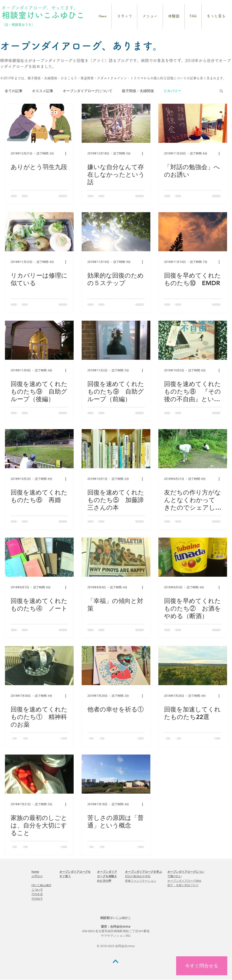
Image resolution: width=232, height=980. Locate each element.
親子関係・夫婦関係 (138, 91)
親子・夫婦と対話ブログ (183, 885)
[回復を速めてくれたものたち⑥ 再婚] (39, 449)
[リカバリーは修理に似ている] (39, 232)
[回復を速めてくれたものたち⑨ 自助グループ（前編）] (116, 340)
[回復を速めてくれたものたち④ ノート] (39, 557)
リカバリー (172, 91)
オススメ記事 (43, 91)
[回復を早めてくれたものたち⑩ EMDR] (193, 232)
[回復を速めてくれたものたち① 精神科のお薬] (39, 666)
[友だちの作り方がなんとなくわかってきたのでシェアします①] (193, 449)
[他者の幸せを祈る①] (116, 666)
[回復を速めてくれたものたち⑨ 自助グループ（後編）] (39, 340)
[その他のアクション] (67, 153)
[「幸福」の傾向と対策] (116, 557)
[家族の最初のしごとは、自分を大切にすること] (39, 774)
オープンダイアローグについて (88, 91)
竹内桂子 (37, 899)
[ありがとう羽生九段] (39, 123)
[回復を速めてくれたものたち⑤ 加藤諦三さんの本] (116, 449)
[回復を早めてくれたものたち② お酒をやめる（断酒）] (193, 557)
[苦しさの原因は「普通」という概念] (116, 774)
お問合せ (37, 876)
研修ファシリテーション (141, 881)
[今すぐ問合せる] (202, 966)
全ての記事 (14, 91)
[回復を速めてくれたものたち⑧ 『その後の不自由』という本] (193, 340)
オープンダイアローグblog (184, 881)
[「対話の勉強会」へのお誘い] (193, 123)
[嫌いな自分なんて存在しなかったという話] (116, 123)
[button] (221, 91)
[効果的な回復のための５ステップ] (116, 232)
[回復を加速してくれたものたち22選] (193, 666)
